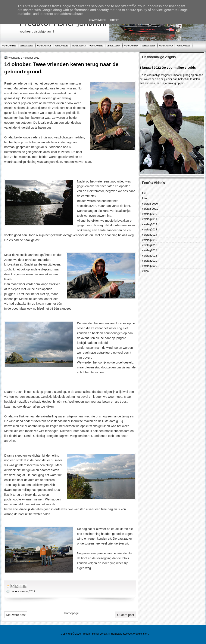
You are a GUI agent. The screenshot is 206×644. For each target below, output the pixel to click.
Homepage (71, 613)
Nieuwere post (16, 615)
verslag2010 (9, 46)
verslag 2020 (150, 204)
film (144, 193)
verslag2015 (96, 46)
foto (144, 198)
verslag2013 (62, 46)
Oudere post (126, 615)
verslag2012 (44, 46)
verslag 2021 (150, 209)
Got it (115, 20)
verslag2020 (183, 46)
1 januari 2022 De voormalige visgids (168, 68)
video (145, 271)
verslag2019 (166, 46)
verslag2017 (131, 46)
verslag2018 (149, 46)
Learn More (97, 20)
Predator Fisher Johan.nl (96, 634)
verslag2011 (27, 46)
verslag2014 (79, 46)
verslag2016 (114, 46)
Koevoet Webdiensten (136, 634)
